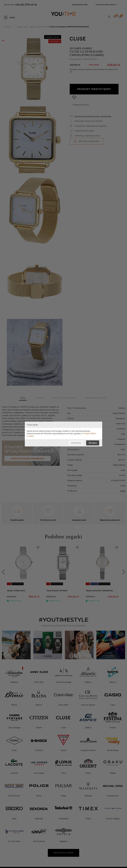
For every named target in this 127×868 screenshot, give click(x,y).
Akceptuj (93, 443)
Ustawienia (76, 443)
